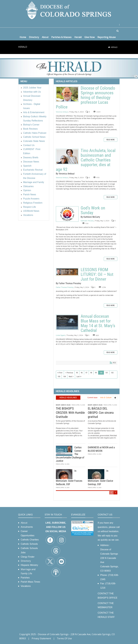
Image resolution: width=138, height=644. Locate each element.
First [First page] (61, 373)
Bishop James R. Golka (63, 405)
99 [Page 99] (96, 373)
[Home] (109, 47)
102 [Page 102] (112, 373)
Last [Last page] (78, 376)
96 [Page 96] (82, 373)
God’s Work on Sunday (67, 214)
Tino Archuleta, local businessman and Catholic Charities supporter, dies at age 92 (67, 157)
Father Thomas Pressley (65, 287)
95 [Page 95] (77, 373)
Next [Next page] (71, 376)
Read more (111, 140)
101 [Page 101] (107, 373)
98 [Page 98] (91, 373)
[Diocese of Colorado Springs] (69, 10)
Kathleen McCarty (87, 221)
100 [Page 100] (101, 373)
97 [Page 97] (86, 373)
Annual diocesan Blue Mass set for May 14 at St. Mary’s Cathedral (67, 322)
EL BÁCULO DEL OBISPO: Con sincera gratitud (101, 413)
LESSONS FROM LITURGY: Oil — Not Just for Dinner (67, 272)
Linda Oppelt (61, 335)
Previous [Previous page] (70, 373)
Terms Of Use (64, 638)
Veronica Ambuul (62, 112)
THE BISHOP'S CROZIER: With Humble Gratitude (70, 413)
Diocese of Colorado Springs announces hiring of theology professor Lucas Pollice (67, 94)
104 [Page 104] (64, 376)
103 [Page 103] (59, 376)
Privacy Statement (41, 638)
